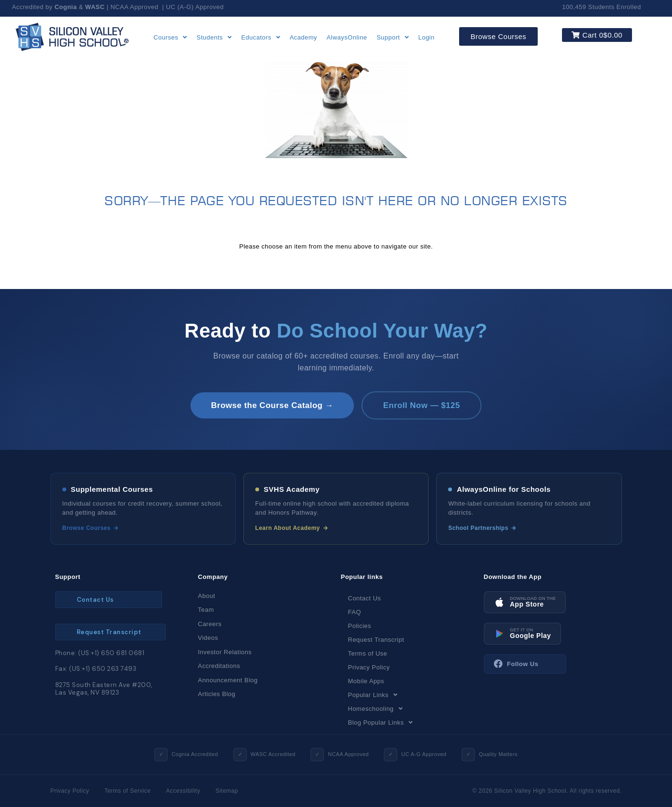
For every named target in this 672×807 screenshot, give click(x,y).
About (207, 596)
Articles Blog (217, 694)
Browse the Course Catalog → (272, 405)
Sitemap (227, 791)
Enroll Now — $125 (422, 405)
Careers (210, 624)
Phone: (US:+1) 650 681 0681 (100, 653)
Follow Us (516, 664)
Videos (208, 638)
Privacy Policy (70, 791)
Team (206, 610)
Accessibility (183, 791)
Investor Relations (225, 652)
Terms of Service (127, 791)
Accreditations (219, 666)
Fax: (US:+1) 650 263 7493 (96, 669)
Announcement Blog (228, 680)
